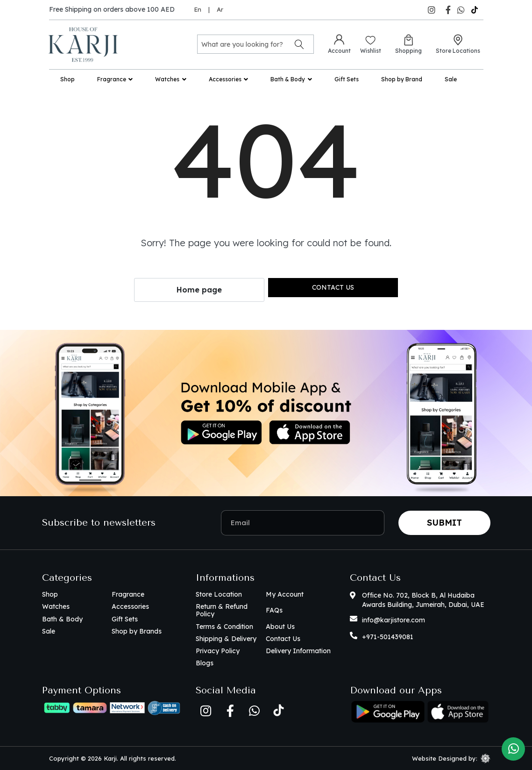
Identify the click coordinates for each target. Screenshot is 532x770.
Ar (220, 9)
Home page (199, 290)
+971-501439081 (388, 637)
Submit (444, 523)
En (198, 9)
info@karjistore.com (394, 620)
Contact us (333, 287)
